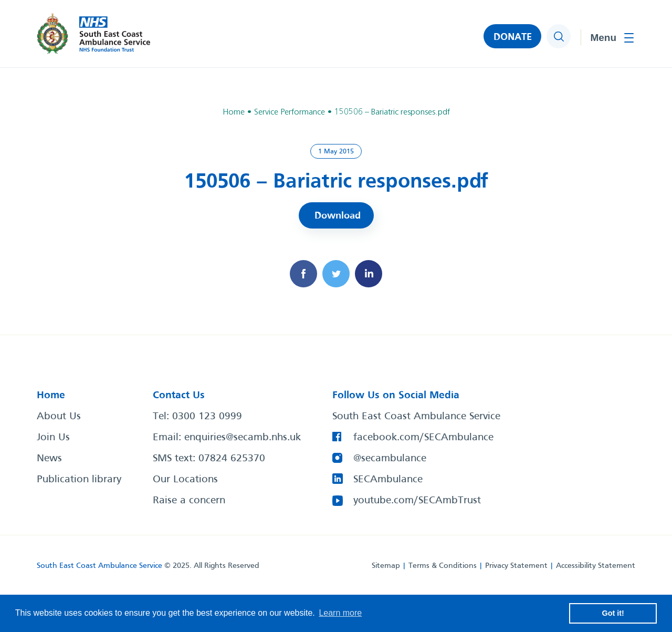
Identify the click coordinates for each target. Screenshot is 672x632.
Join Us (53, 438)
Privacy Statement (516, 566)
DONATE (513, 37)
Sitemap (386, 566)
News (49, 459)
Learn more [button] (340, 613)
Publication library (79, 480)
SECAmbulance (388, 480)
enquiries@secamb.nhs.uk (243, 438)
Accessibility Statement (596, 566)
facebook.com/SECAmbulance (423, 438)
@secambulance (390, 459)
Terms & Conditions (443, 566)
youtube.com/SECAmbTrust (417, 501)
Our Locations (185, 480)
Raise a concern (189, 501)
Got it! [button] (613, 613)
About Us (59, 417)
